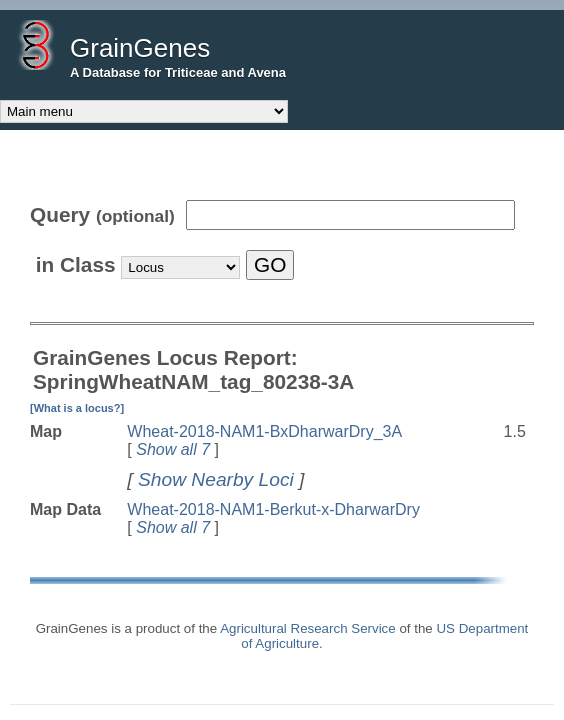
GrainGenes (140, 48)
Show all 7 (173, 449)
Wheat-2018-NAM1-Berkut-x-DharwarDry (273, 509)
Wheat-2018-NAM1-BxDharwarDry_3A (264, 431)
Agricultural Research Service (308, 628)
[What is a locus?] (77, 408)
